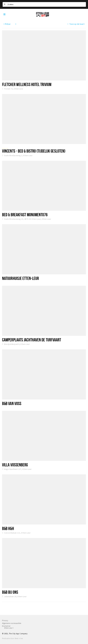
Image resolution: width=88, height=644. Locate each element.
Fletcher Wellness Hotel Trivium (27, 84)
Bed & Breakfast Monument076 (25, 215)
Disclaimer (6, 626)
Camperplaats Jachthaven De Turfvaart (32, 340)
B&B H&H (8, 528)
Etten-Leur (9, 628)
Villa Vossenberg (15, 465)
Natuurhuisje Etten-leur (20, 278)
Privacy (5, 621)
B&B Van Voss (12, 403)
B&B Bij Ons (10, 592)
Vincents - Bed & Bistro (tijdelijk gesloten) (34, 151)
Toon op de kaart (76, 24)
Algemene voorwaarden (12, 623)
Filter (7, 24)
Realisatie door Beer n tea (12, 638)
